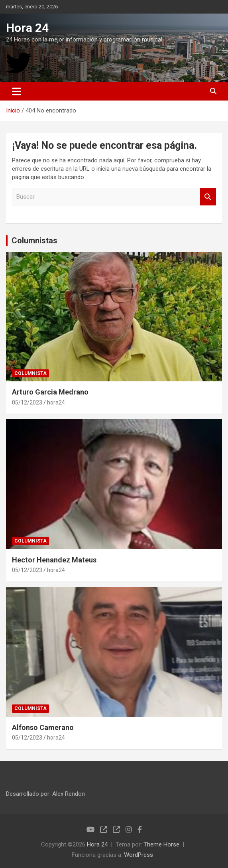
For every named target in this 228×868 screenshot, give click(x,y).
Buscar (208, 197)
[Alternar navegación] (17, 91)
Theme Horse (161, 844)
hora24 (56, 402)
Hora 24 (27, 28)
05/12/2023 (27, 402)
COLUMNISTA (30, 373)
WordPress (139, 855)
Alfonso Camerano (43, 727)
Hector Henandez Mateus (54, 560)
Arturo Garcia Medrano (50, 392)
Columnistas (34, 241)
